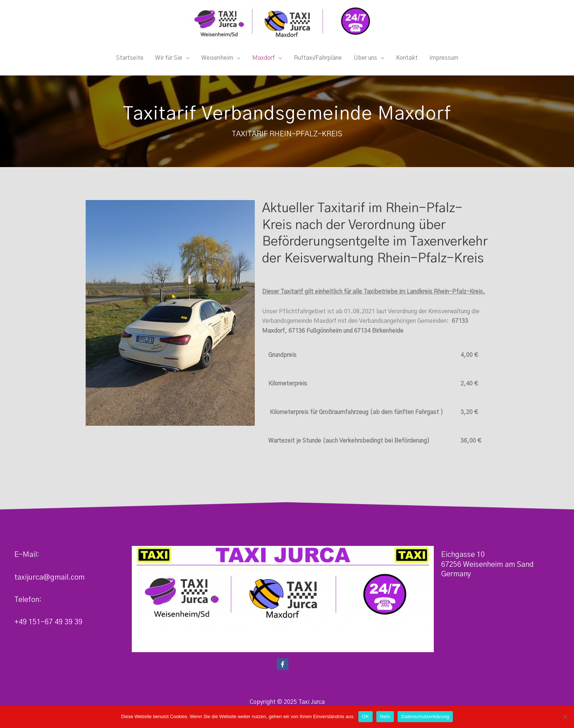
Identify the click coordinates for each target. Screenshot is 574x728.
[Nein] (565, 717)
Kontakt (407, 61)
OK (366, 716)
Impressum (444, 61)
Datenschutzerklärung (425, 716)
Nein (385, 716)
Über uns (365, 61)
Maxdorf (264, 61)
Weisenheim (217, 61)
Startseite (130, 61)
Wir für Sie (169, 61)
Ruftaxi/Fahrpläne (318, 61)
